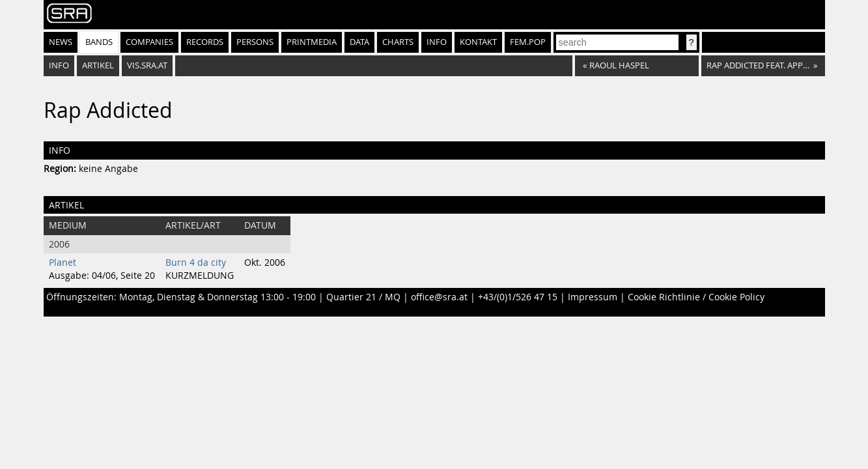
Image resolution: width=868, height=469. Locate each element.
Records (205, 42)
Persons (255, 42)
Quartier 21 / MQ (363, 297)
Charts (398, 42)
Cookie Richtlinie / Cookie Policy (696, 297)
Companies (149, 42)
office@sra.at (439, 297)
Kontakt (478, 42)
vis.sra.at (147, 65)
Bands (99, 42)
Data (359, 42)
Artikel (98, 65)
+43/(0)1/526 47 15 (518, 297)
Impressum (593, 297)
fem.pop (528, 42)
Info (437, 42)
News (61, 42)
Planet (63, 263)
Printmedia (312, 42)
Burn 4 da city (196, 263)
